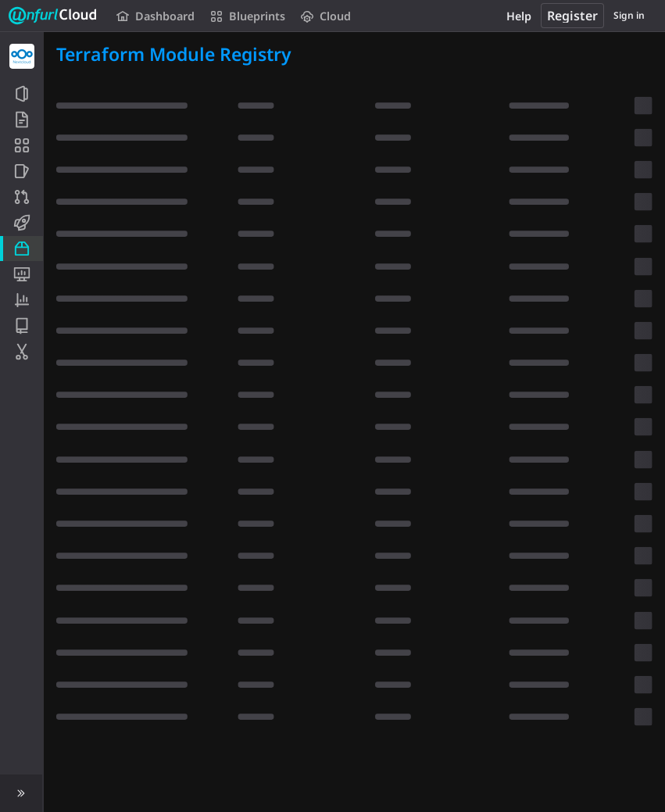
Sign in (629, 15)
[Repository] (21, 120)
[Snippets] (21, 352)
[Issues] (21, 171)
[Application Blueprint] (21, 145)
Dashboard (156, 16)
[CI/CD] (21, 223)
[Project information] (21, 94)
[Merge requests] (21, 197)
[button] (21, 793)
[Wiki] (21, 326)
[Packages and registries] (21, 249)
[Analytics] (21, 300)
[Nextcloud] (22, 56)
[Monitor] (21, 274)
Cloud (326, 16)
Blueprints (248, 16)
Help (519, 16)
